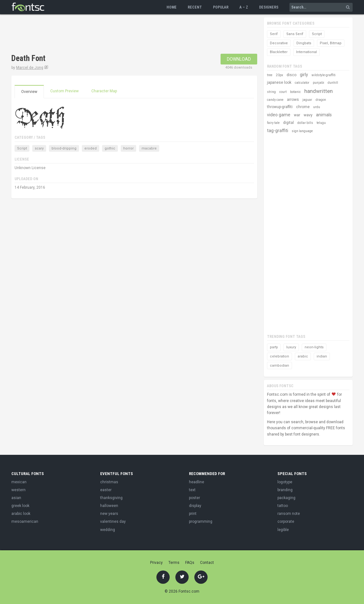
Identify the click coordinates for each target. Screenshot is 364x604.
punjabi (318, 83)
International (306, 52)
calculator (302, 83)
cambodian (279, 366)
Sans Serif (295, 34)
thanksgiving (111, 498)
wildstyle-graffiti (324, 75)
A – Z (244, 7)
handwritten (318, 91)
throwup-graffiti (280, 107)
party (274, 347)
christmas (109, 482)
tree (270, 75)
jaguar (307, 100)
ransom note (289, 514)
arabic (303, 356)
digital (288, 123)
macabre (149, 148)
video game (279, 115)
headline (197, 482)
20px (279, 75)
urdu (317, 107)
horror (128, 148)
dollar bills (305, 123)
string (271, 92)
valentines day (113, 522)
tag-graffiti (278, 131)
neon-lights (314, 347)
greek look (20, 506)
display (195, 506)
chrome (303, 107)
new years (109, 514)
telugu (321, 123)
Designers (269, 7)
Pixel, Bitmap (331, 43)
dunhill (333, 83)
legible (283, 530)
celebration (279, 356)
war (297, 115)
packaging (286, 498)
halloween (109, 506)
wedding (108, 530)
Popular (221, 7)
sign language (302, 131)
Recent (195, 7)
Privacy (156, 563)
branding (285, 490)
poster (194, 498)
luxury (291, 347)
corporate (286, 522)
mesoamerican (25, 522)
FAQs (190, 563)
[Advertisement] (126, 35)
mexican (19, 482)
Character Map (104, 91)
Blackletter (279, 52)
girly (304, 75)
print (193, 514)
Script (22, 148)
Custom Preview (64, 91)
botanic (295, 92)
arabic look (21, 514)
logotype (285, 482)
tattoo (283, 506)
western (18, 490)
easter (106, 490)
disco (291, 75)
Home (172, 7)
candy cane (275, 100)
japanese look (279, 82)
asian (16, 498)
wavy (308, 115)
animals (324, 115)
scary (39, 148)
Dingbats (304, 43)
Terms (174, 563)
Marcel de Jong (30, 68)
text (192, 490)
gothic (110, 148)
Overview (29, 92)
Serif (274, 34)
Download (239, 59)
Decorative (279, 43)
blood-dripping (64, 148)
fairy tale (273, 123)
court (283, 92)
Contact (207, 563)
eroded (91, 148)
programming (201, 522)
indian (322, 356)
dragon (321, 100)
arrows (293, 100)
